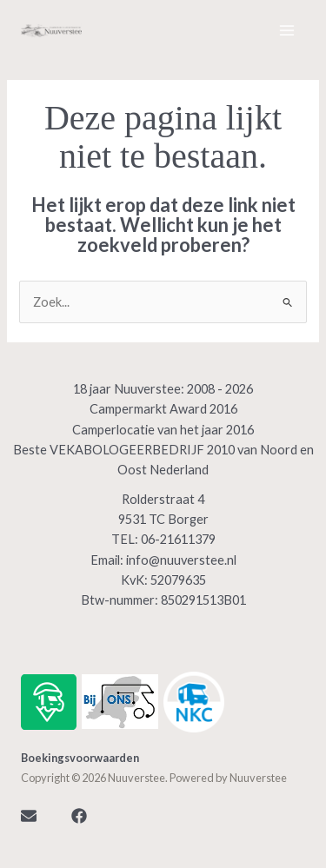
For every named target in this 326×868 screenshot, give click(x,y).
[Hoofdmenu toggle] (287, 30)
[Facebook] (79, 816)
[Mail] (29, 816)
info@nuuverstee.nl (181, 560)
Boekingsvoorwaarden (80, 758)
